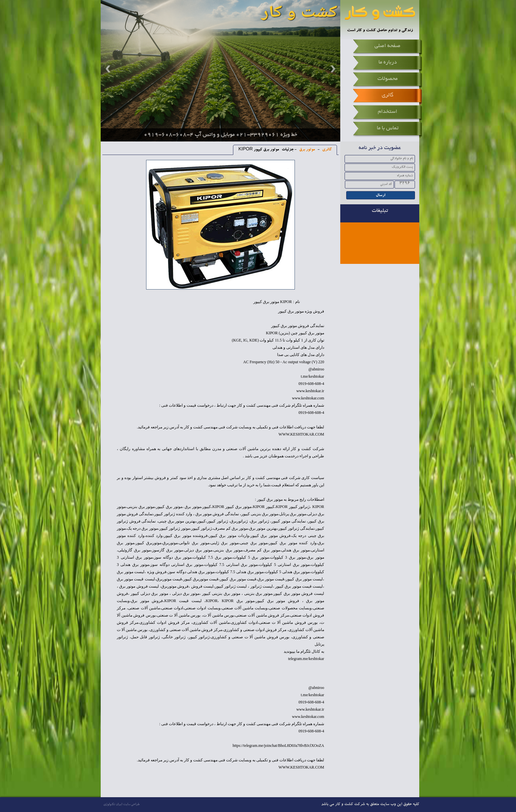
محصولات (387, 79)
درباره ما (388, 63)
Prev (109, 69)
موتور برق (307, 150)
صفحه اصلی (387, 46)
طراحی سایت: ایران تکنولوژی (121, 805)
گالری (388, 95)
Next (332, 69)
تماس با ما (388, 128)
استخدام (387, 112)
